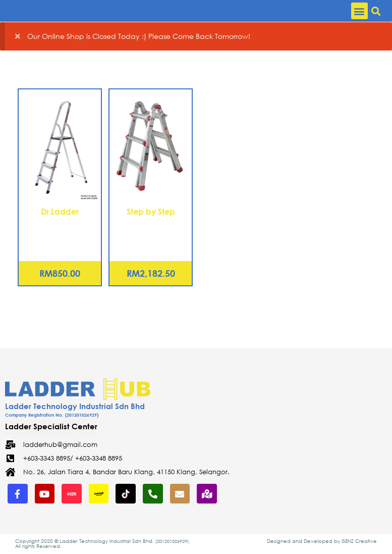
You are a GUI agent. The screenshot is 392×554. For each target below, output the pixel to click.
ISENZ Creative (359, 541)
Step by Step (151, 211)
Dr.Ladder (60, 211)
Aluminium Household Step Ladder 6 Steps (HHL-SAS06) (60, 235)
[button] (359, 11)
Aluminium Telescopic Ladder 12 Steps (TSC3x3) (151, 235)
